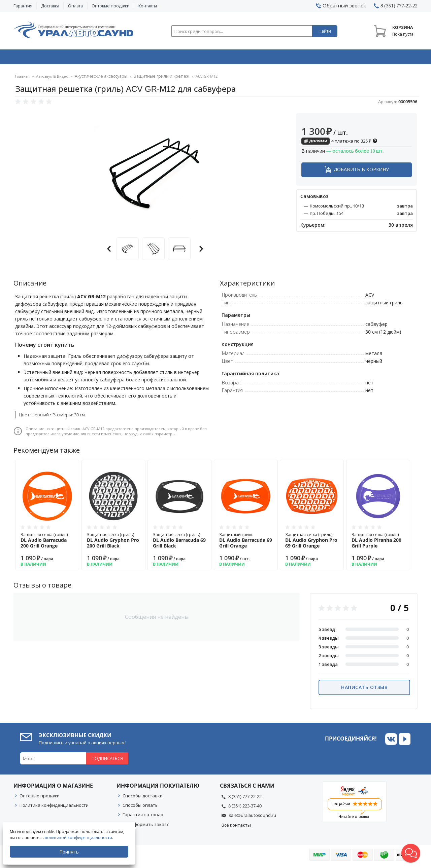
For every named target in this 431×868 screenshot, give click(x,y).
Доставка (50, 6)
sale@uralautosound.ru (253, 818)
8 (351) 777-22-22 (245, 799)
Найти (325, 31)
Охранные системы (135, 58)
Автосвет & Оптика (299, 58)
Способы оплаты (141, 807)
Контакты (148, 6)
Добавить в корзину (361, 172)
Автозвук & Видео (53, 58)
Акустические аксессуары (99, 79)
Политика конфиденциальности (54, 807)
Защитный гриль (246, 543)
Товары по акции (379, 58)
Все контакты (236, 827)
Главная (22, 79)
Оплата (75, 6)
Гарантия (23, 6)
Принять (70, 852)
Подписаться (107, 761)
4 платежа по (339, 143)
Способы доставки (143, 798)
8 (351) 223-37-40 (245, 808)
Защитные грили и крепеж (155, 79)
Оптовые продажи (111, 6)
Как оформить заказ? (146, 827)
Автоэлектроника (218, 58)
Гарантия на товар (143, 817)
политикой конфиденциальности (79, 838)
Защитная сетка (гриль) (47, 543)
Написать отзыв (364, 690)
